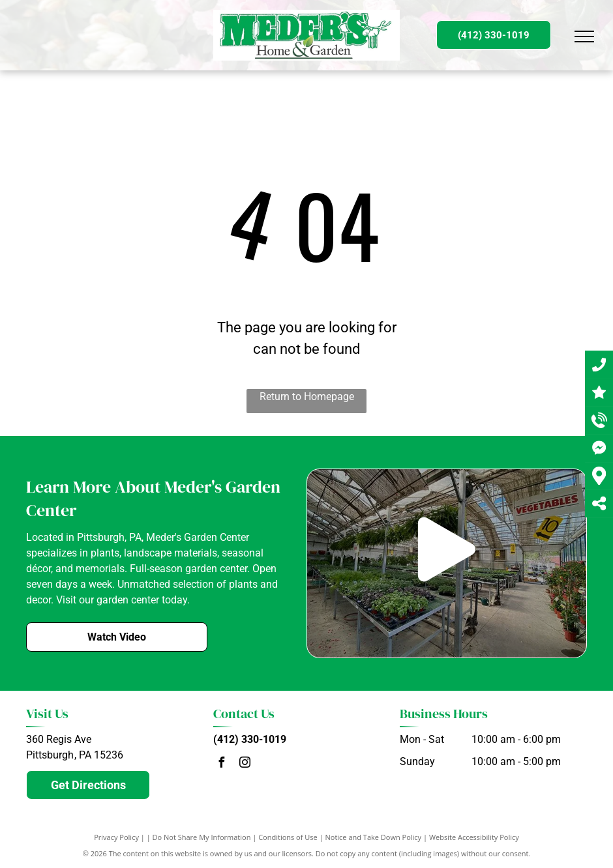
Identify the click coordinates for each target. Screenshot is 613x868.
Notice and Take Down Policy (374, 837)
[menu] (584, 36)
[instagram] (245, 764)
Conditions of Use (288, 837)
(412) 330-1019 (250, 739)
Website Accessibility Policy (474, 837)
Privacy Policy (116, 837)
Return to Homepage (307, 397)
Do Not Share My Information (202, 837)
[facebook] (222, 764)
